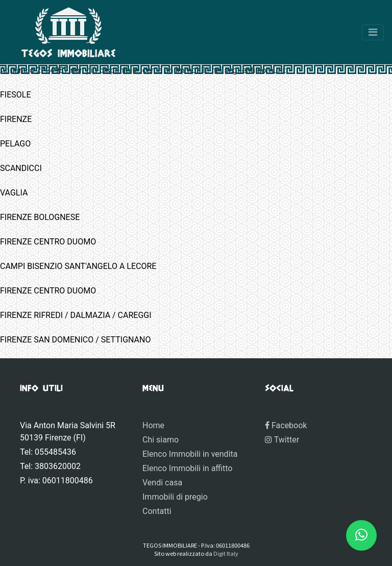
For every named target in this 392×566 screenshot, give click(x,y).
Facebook (286, 425)
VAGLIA (14, 193)
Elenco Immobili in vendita (190, 454)
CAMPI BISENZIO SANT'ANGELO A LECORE (78, 266)
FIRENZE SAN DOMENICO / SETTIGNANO (75, 340)
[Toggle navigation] (373, 32)
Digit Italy (226, 553)
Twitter (282, 440)
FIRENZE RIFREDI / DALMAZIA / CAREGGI (76, 315)
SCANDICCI (21, 168)
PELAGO (15, 144)
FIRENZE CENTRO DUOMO (48, 242)
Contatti (157, 511)
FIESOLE (16, 95)
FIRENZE (16, 119)
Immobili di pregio (175, 497)
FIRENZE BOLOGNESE (40, 217)
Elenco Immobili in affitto (187, 468)
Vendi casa (162, 483)
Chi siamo (161, 440)
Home (153, 425)
